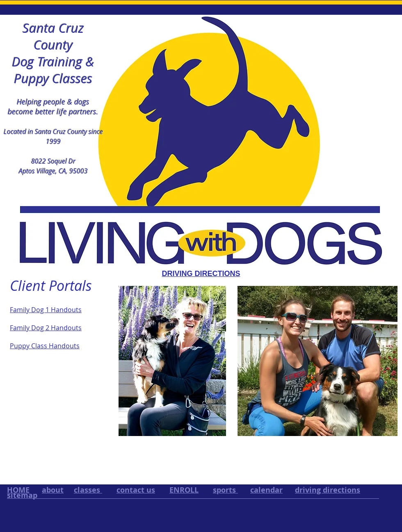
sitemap (22, 495)
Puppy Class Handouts (45, 346)
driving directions (328, 490)
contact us (136, 490)
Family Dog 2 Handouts (46, 328)
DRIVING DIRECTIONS (201, 274)
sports (225, 490)
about (53, 490)
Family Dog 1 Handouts (46, 310)
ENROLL (184, 490)
